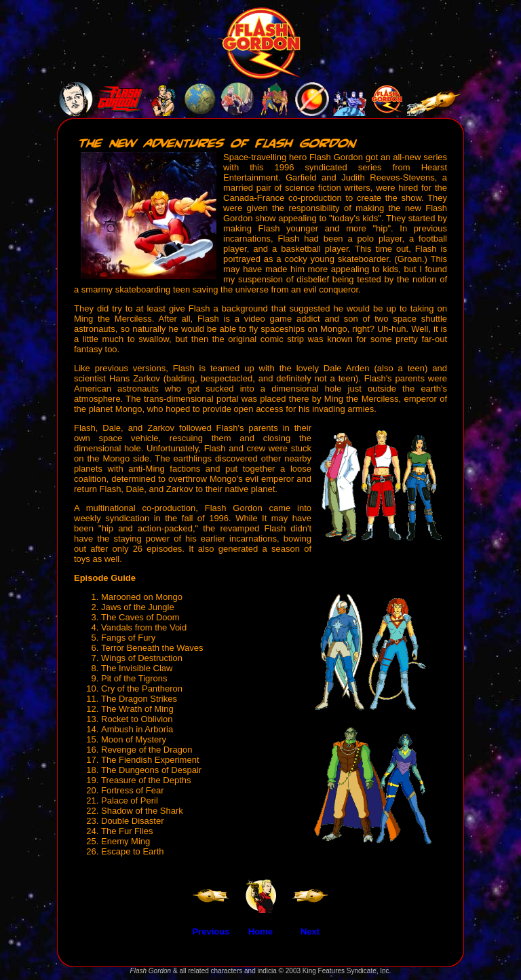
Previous (211, 931)
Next (310, 931)
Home (260, 931)
